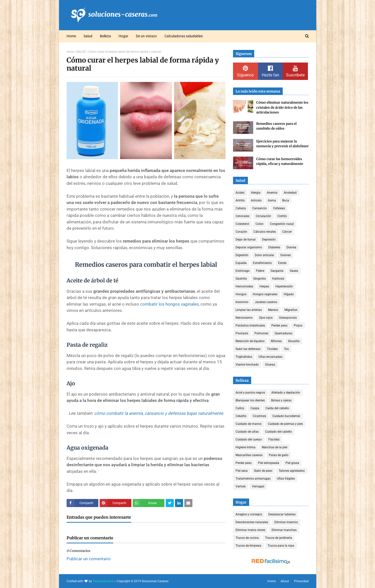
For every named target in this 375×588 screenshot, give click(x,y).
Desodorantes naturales (252, 522)
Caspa (255, 408)
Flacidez (274, 439)
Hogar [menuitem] (123, 36)
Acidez (240, 193)
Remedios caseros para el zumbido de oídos (276, 126)
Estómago (243, 271)
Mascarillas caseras (249, 455)
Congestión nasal (282, 224)
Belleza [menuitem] (105, 36)
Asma (272, 200)
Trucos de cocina (247, 538)
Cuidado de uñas (247, 432)
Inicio (70, 52)
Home (271, 581)
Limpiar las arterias (249, 310)
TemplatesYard (103, 581)
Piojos (298, 326)
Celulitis (241, 416)
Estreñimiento (262, 263)
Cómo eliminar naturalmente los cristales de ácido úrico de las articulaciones (282, 107)
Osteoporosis (288, 318)
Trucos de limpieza (248, 546)
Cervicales (242, 216)
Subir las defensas (248, 349)
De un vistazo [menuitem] (146, 36)
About (285, 581)
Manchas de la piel (275, 447)
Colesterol (242, 224)
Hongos (241, 294)
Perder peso (279, 326)
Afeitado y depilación (286, 393)
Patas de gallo (279, 455)
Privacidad (301, 581)
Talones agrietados (292, 471)
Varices (241, 486)
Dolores (286, 255)
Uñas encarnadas (270, 357)
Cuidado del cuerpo (249, 439)
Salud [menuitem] (88, 36)
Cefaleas (279, 208)
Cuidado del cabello (279, 432)
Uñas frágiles (286, 479)
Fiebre (260, 271)
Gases (294, 271)
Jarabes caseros (266, 302)
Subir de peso (263, 471)
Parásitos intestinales (250, 326)
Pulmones (261, 333)
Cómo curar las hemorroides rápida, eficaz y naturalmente (280, 161)
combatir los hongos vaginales (169, 304)
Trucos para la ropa (281, 546)
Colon (259, 224)
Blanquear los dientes (250, 400)
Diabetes (274, 247)
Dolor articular (264, 255)
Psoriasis (242, 333)
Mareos (273, 310)
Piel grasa (292, 463)
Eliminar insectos (286, 522)
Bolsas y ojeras (281, 400)
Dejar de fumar (246, 240)
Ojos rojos (266, 318)
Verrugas (258, 486)
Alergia (256, 193)
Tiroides (272, 349)
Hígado (289, 294)
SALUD (81, 52)
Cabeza (241, 208)
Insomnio (242, 302)
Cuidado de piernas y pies (285, 424)
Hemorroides (244, 286)
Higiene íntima (246, 447)
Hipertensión (284, 286)
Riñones (276, 341)
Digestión (242, 255)
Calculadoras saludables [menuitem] (184, 36)
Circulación (263, 216)
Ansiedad (290, 193)
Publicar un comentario (89, 559)
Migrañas (291, 310)
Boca (286, 200)
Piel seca (242, 471)
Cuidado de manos (249, 424)
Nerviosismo (244, 318)
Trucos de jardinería (279, 538)
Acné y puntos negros (250, 393)
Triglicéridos (244, 357)
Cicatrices (259, 416)
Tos (286, 349)
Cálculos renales (265, 232)
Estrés (282, 263)
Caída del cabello (277, 408)
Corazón (241, 232)
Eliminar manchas (284, 530)
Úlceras (270, 365)
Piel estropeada (269, 463)
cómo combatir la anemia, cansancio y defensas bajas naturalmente (159, 413)
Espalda (241, 263)
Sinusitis (294, 341)
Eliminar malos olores (250, 530)
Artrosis (256, 200)
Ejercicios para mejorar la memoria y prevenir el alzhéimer (282, 144)
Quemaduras (283, 333)
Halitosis (278, 279)
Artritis (240, 200)
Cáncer (287, 232)
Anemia (272, 193)
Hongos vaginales (265, 294)
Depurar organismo (249, 247)
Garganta (277, 271)
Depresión (269, 240)
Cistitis (282, 216)
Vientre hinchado (247, 365)
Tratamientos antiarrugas (253, 479)
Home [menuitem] (71, 36)
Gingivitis (259, 279)
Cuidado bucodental (286, 416)
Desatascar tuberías (282, 514)
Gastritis (241, 279)
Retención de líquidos (250, 341)
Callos (240, 408)
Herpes (264, 286)
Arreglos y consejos (249, 514)
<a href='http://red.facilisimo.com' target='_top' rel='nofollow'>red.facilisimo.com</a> (271, 562)
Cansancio (259, 208)
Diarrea (291, 247)
